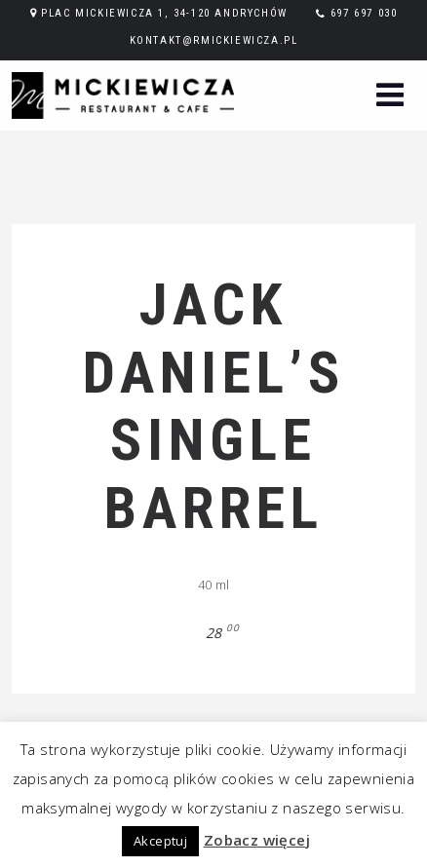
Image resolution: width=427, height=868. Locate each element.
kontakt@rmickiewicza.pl (214, 40)
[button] (390, 97)
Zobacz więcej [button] (257, 840)
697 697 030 (364, 13)
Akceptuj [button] (160, 841)
